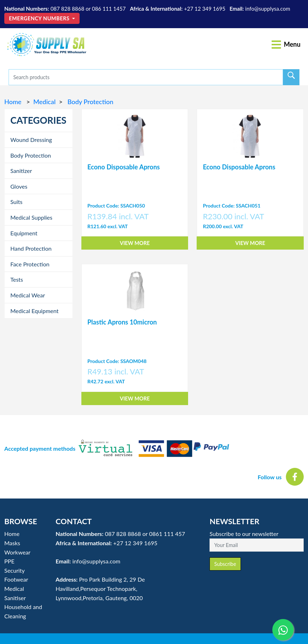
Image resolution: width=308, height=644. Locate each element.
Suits (16, 202)
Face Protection (30, 264)
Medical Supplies (31, 217)
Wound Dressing (31, 140)
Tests (17, 279)
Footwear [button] (16, 579)
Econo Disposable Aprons (124, 167)
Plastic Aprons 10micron (122, 322)
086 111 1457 (109, 9)
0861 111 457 (167, 534)
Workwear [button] (17, 552)
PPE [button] (9, 561)
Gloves (19, 186)
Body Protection (89, 102)
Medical (44, 102)
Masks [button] (12, 543)
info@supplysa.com (268, 9)
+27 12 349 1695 (205, 9)
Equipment (24, 233)
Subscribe (225, 564)
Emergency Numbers (40, 18)
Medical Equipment (34, 311)
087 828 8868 (67, 9)
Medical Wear (28, 295)
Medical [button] (14, 589)
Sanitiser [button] (15, 598)
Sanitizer (21, 171)
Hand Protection (31, 248)
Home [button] (12, 534)
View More (135, 243)
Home (14, 102)
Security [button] (14, 570)
